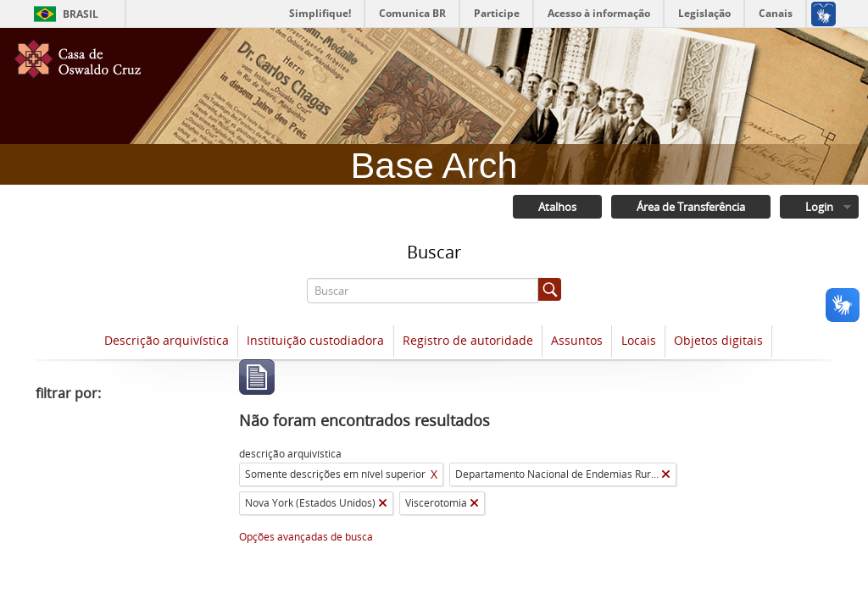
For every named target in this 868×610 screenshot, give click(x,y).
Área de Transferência (691, 207)
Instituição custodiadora (315, 340)
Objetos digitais (718, 340)
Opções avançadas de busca (306, 537)
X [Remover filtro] (434, 474)
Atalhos (557, 207)
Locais (639, 340)
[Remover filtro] (666, 474)
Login (819, 207)
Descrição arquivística (167, 340)
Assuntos (577, 340)
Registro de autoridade (468, 340)
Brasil (81, 14)
